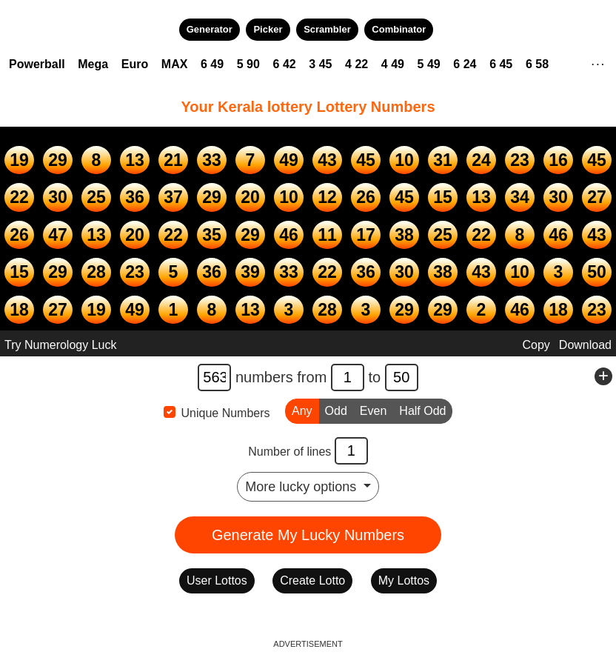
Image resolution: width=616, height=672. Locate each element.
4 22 (356, 64)
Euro (135, 64)
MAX (175, 64)
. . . (598, 62)
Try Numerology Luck (60, 345)
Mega (93, 64)
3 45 (320, 64)
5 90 (248, 64)
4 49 (393, 64)
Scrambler (327, 29)
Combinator (399, 29)
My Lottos (404, 580)
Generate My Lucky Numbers (308, 535)
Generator (210, 29)
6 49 (212, 64)
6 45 (501, 64)
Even (373, 410)
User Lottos (217, 580)
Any (302, 410)
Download (585, 345)
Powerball (37, 64)
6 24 (465, 64)
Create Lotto (312, 580)
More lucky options (302, 487)
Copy (536, 345)
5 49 (429, 64)
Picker (268, 29)
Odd (336, 410)
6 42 (285, 64)
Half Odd (422, 410)
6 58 (537, 64)
